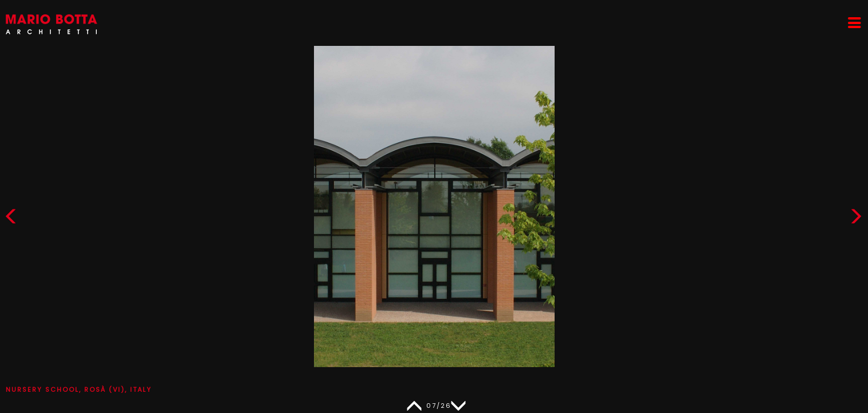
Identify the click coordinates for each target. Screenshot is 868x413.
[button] (856, 219)
